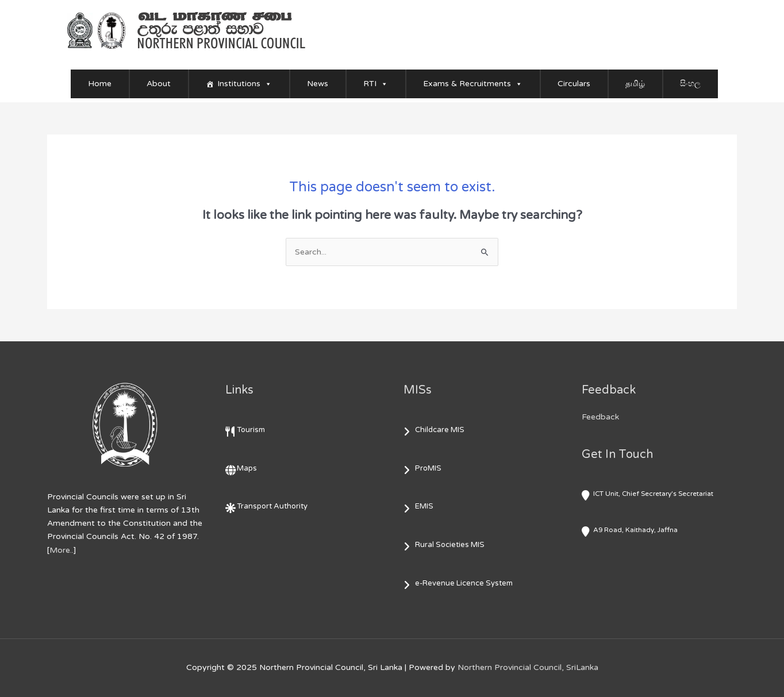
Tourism (251, 430)
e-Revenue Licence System (464, 583)
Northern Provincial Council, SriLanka (528, 667)
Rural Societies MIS (450, 545)
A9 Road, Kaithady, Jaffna (635, 530)
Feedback (600, 417)
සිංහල (690, 84)
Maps (247, 468)
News (318, 84)
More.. (62, 550)
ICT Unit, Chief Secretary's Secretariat (653, 494)
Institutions (245, 84)
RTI (376, 84)
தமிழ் (635, 84)
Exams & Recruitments (473, 84)
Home (100, 84)
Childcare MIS (440, 430)
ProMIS (428, 468)
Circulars (574, 84)
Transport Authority (272, 506)
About (159, 84)
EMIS (424, 506)
